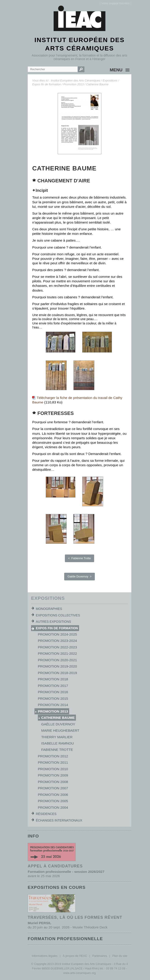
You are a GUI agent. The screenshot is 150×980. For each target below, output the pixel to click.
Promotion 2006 (53, 795)
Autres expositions (53, 622)
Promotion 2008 (53, 782)
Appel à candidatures (55, 866)
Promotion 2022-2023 (57, 647)
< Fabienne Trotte (80, 558)
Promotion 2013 (73, 84)
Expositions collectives (58, 615)
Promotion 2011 (53, 762)
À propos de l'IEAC (75, 956)
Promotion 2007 (53, 788)
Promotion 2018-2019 (57, 673)
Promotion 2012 (53, 756)
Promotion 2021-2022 (57, 653)
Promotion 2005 (53, 801)
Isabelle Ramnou (58, 743)
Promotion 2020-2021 (57, 660)
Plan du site (120, 956)
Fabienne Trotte (57, 750)
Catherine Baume (97, 84)
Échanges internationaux (59, 820)
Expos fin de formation (47, 84)
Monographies (49, 609)
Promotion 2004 (53, 807)
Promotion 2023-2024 (57, 641)
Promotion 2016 (53, 692)
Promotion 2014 (53, 705)
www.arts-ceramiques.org (80, 973)
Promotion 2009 (53, 775)
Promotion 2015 (53, 698)
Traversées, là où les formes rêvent (75, 917)
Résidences (46, 814)
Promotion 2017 (53, 686)
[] (116, 3)
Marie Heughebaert (60, 730)
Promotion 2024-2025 (57, 634)
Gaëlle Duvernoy (58, 724)
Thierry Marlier (57, 737)
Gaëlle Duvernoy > (80, 577)
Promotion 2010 (53, 769)
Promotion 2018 (53, 679)
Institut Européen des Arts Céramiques (76, 80)
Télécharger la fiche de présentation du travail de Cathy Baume (77, 400)
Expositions (110, 80)
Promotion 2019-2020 (57, 666)
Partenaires (100, 956)
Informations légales (45, 956)
